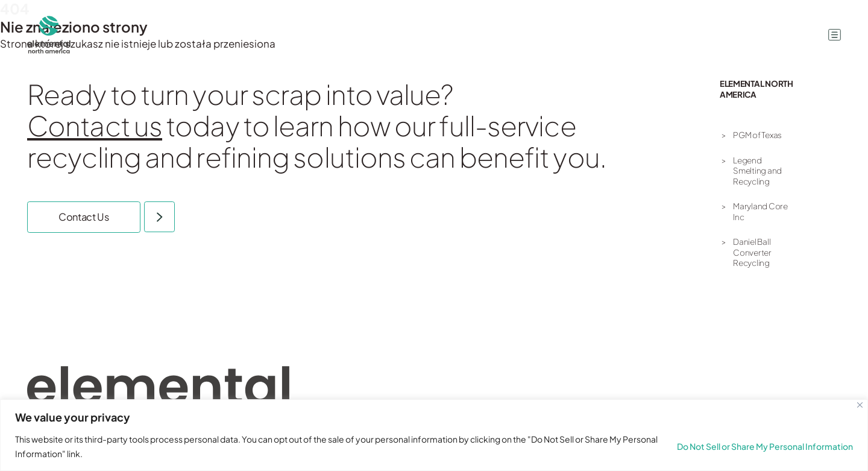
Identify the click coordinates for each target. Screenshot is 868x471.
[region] (434, 435)
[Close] (860, 405)
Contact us (95, 125)
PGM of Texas (757, 135)
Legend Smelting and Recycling (757, 171)
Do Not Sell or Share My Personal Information (765, 446)
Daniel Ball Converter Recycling (752, 252)
